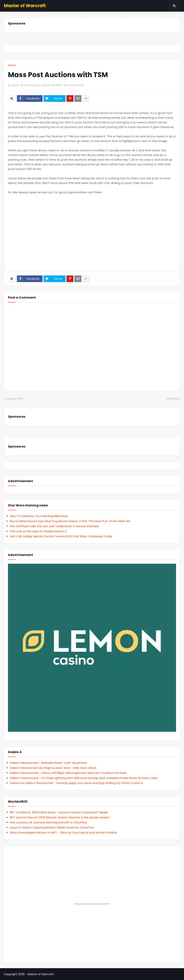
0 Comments (76, 85)
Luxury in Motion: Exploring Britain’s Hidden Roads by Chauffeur (52, 828)
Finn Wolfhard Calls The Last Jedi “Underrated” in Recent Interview (54, 526)
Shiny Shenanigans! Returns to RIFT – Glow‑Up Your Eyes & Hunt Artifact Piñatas (63, 833)
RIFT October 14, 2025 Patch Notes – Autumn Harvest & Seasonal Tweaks (59, 812)
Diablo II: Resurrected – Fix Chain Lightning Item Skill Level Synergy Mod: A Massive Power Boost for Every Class (84, 778)
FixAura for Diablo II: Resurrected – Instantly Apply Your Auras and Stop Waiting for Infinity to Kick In (76, 783)
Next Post (172, 399)
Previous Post (14, 399)
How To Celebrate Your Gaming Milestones (39, 516)
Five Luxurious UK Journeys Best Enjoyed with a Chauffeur (49, 822)
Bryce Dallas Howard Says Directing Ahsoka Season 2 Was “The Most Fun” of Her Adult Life (70, 521)
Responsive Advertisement (92, 904)
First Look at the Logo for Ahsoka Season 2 (38, 531)
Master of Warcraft (25, 6)
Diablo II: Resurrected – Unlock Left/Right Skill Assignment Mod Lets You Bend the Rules (68, 773)
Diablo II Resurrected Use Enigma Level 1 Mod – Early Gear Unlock (53, 768)
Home (12, 65)
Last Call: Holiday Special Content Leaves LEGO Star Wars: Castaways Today (61, 536)
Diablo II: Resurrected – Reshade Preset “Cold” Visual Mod (48, 763)
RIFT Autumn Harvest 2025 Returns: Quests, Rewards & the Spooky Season (60, 817)
